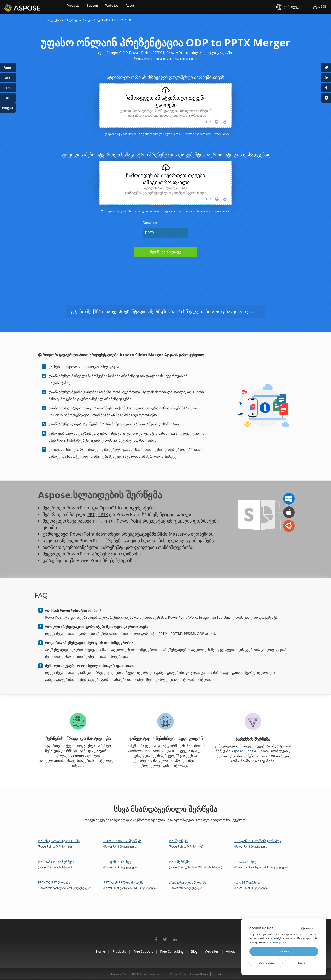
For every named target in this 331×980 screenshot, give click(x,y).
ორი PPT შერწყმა (248, 882)
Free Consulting (172, 951)
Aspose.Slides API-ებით (250, 751)
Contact (217, 974)
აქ (255, 312)
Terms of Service (195, 134)
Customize (266, 963)
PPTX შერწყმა (179, 862)
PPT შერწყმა (178, 841)
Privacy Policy (220, 134)
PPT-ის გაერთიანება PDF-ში (59, 841)
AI (8, 98)
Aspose (9, 7)
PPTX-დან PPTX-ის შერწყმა (123, 882)
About (149, 7)
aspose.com (151, 59)
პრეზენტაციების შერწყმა (188, 882)
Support (110, 7)
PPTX (150, 233)
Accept (284, 951)
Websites (130, 7)
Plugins (8, 108)
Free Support (137, 951)
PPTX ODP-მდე (245, 862)
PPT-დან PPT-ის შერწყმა (56, 862)
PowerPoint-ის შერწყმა (122, 841)
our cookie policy (276, 942)
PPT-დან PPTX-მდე (117, 862)
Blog (200, 951)
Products (90, 7)
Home (83, 951)
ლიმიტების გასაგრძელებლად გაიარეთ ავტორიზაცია (165, 115)
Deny (302, 963)
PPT (91, 514)
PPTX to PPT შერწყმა (54, 882)
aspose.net (167, 59)
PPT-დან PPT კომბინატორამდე (258, 841)
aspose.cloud (188, 59)
